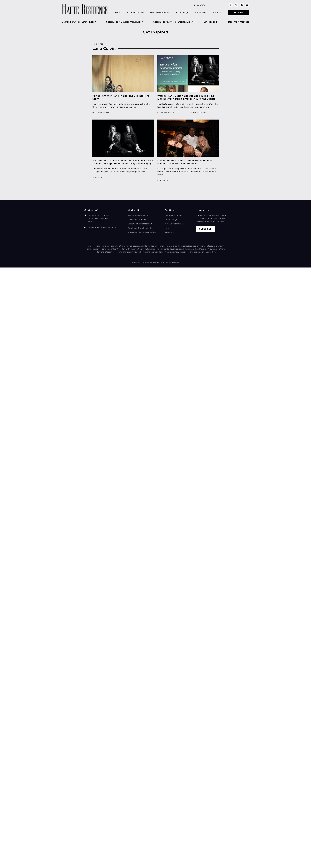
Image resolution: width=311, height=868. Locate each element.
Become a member (239, 22)
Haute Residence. (155, 262)
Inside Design (182, 13)
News (117, 13)
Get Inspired (211, 22)
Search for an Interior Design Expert (173, 22)
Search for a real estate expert (79, 22)
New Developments (159, 13)
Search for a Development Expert (125, 22)
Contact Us (200, 13)
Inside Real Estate (135, 13)
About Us (217, 13)
